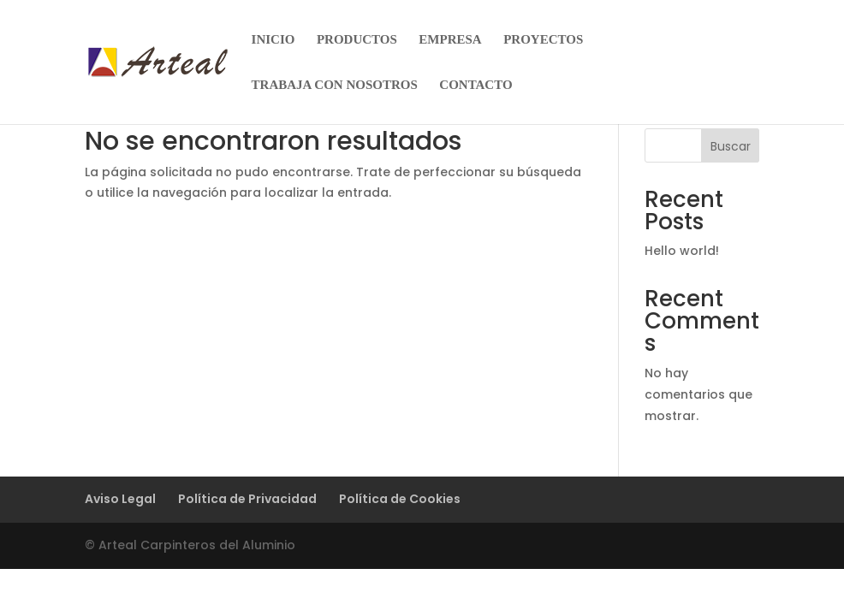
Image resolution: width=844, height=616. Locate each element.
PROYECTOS (543, 40)
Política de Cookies (400, 499)
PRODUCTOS (357, 40)
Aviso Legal (120, 499)
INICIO (273, 40)
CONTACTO (475, 85)
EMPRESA (450, 40)
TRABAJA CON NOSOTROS (335, 85)
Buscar (731, 146)
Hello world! (682, 251)
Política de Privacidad (247, 499)
